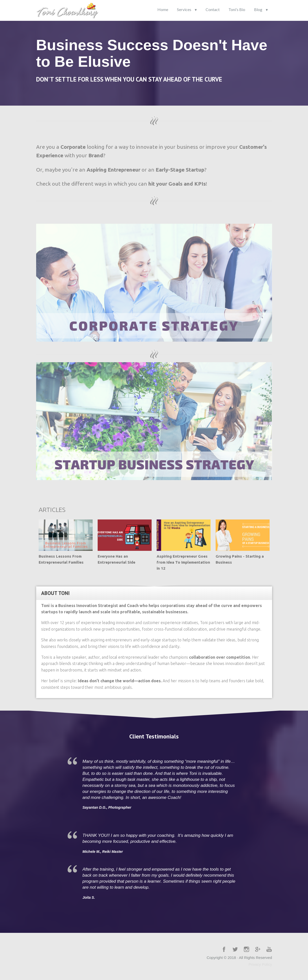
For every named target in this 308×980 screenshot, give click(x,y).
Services (184, 9)
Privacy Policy (260, 964)
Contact (213, 9)
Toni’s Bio (237, 9)
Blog (258, 9)
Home (163, 9)
